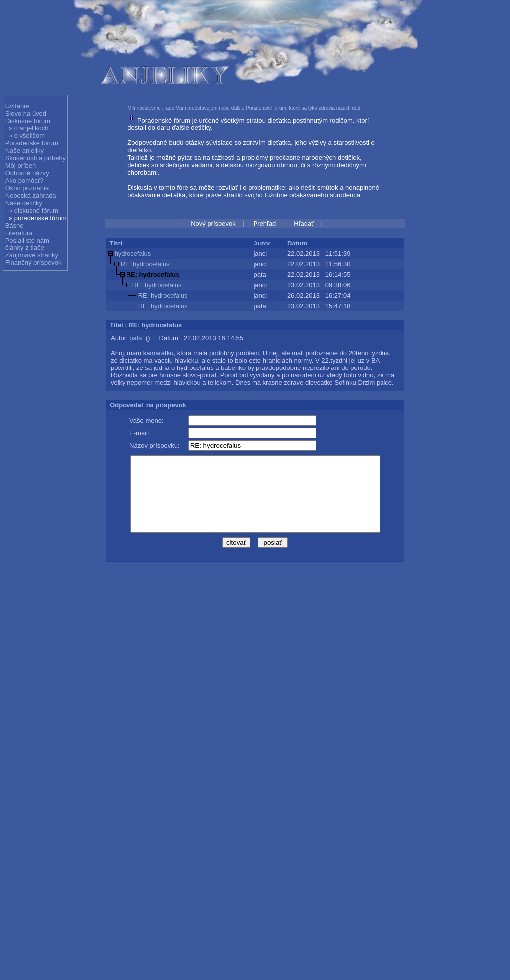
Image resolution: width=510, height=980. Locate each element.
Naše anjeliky (25, 151)
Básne (15, 225)
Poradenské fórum (32, 143)
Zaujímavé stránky (32, 255)
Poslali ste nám (27, 240)
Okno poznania (27, 188)
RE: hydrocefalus (145, 264)
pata (136, 338)
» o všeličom (27, 136)
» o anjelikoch (29, 128)
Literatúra (19, 233)
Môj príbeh (21, 166)
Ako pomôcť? (25, 181)
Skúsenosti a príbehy (36, 158)
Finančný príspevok (34, 263)
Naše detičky (24, 203)
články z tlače (25, 248)
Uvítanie (17, 106)
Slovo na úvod (26, 113)
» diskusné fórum (34, 210)
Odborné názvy (27, 173)
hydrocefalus (133, 254)
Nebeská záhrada (31, 195)
